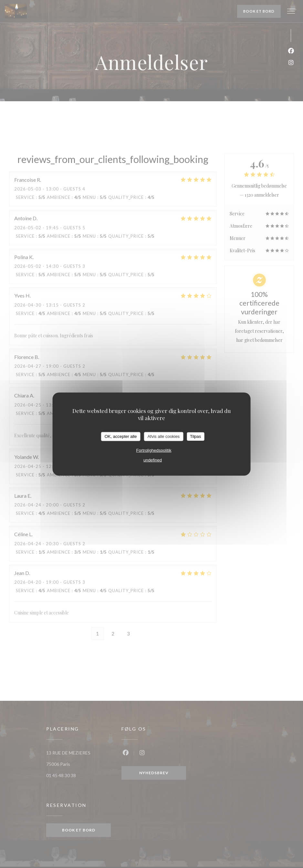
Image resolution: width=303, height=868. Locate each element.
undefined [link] (153, 460)
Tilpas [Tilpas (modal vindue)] (195, 436)
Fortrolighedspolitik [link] (154, 450)
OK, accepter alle (121, 436)
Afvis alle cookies (163, 436)
